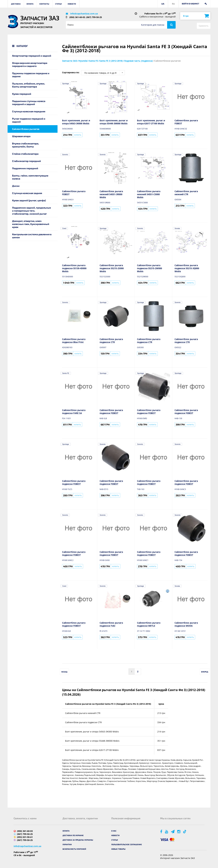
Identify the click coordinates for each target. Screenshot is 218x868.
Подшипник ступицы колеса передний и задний (29, 103)
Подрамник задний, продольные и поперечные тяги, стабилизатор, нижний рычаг (31, 211)
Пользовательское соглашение (127, 844)
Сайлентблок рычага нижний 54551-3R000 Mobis (111, 194)
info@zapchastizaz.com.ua (84, 14)
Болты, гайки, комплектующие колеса (30, 177)
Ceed (64, 228)
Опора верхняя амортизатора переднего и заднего (30, 64)
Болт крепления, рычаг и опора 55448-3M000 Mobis (114, 122)
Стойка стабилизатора (25, 154)
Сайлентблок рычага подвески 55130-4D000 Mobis (74, 268)
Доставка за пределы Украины (78, 840)
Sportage (66, 84)
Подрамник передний (25, 168)
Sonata (177, 228)
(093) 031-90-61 (25, 837)
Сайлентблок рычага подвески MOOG (186, 624)
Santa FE (66, 373)
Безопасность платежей (74, 849)
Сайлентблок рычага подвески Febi (111, 624)
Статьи (58, 4)
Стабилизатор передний (26, 161)
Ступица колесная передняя (29, 111)
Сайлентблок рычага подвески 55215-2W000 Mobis (149, 268)
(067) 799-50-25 (94, 17)
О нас (114, 831)
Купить (78, 135)
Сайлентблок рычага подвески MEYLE (149, 624)
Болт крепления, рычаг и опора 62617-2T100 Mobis (151, 122)
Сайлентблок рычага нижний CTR (186, 193)
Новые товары (118, 849)
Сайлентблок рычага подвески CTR (111, 341)
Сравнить (204, 26)
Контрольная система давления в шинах (32, 236)
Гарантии (67, 844)
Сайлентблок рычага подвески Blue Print (74, 341)
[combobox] (103, 73)
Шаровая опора (21, 136)
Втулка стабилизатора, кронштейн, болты (26, 145)
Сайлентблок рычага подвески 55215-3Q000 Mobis (187, 268)
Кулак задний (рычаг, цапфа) (29, 200)
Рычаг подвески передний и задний (29, 120)
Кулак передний (22, 94)
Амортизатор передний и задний (32, 56)
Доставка (16, 4)
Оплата (30, 4)
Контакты (44, 4)
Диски (16, 186)
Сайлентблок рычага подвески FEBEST (111, 412)
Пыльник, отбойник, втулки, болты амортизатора (29, 85)
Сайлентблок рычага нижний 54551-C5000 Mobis (149, 194)
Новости (72, 4)
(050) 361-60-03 (77, 17)
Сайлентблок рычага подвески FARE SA (74, 412)
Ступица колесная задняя (27, 193)
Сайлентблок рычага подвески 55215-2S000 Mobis (112, 268)
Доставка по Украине (73, 835)
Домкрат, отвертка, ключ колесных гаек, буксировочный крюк (31, 224)
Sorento (65, 155)
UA (163, 4)
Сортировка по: (71, 72)
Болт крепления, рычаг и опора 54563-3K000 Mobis (76, 122)
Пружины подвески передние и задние (31, 75)
